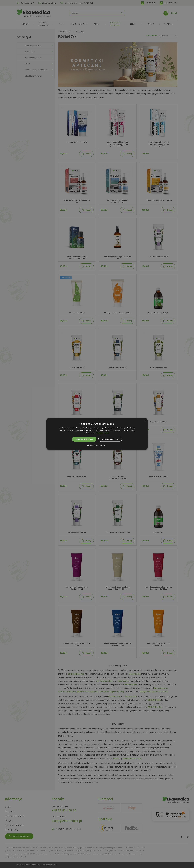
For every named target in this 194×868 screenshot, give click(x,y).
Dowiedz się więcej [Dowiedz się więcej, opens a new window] (102, 433)
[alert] (97, 434)
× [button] (145, 421)
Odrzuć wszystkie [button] (110, 439)
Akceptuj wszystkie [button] (84, 439)
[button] (97, 446)
